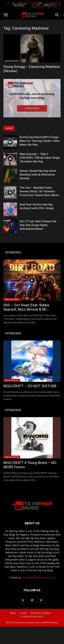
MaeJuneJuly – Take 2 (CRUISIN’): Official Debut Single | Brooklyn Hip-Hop (40, 158)
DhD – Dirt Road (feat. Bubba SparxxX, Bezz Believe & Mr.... (27, 307)
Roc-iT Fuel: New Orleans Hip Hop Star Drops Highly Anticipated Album (38, 225)
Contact (23, 613)
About (13, 613)
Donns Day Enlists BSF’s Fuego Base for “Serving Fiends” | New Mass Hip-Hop (40, 141)
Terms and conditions (41, 613)
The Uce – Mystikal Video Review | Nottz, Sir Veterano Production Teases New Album (39, 191)
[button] (6, 15)
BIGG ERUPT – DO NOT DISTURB (30, 386)
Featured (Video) (12, 299)
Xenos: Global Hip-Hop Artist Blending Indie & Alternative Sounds (38, 174)
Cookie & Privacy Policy (32, 617)
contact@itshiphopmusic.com (39, 577)
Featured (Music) (12, 61)
